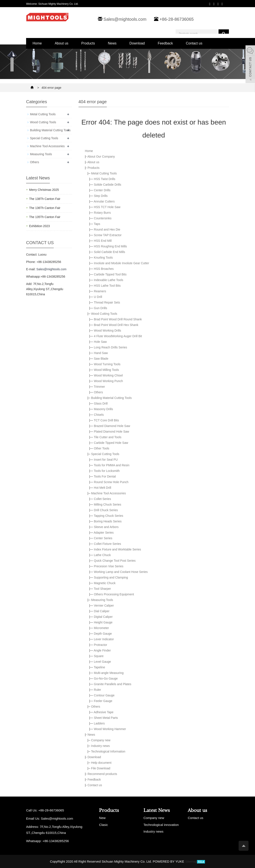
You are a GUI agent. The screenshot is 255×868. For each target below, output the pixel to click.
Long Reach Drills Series (110, 347)
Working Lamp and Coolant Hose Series (121, 572)
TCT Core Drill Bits (106, 420)
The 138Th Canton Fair (45, 199)
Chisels (99, 415)
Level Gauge (102, 662)
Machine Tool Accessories (108, 493)
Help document (101, 763)
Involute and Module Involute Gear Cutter (121, 263)
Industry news (100, 746)
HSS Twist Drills (105, 179)
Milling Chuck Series (108, 504)
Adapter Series (104, 533)
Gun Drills (100, 308)
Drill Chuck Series (106, 510)
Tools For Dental (105, 476)
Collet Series (102, 499)
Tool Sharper (102, 589)
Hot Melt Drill (102, 488)
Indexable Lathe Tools (109, 280)
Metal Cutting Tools (104, 173)
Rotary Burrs (102, 213)
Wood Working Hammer (110, 729)
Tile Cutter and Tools (108, 437)
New (102, 818)
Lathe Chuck (102, 555)
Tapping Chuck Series (109, 516)
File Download (101, 768)
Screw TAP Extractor (108, 235)
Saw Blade (101, 359)
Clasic (103, 825)
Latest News (157, 810)
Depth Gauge (103, 634)
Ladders (99, 723)
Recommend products (102, 774)
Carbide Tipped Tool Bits (110, 274)
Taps (97, 224)
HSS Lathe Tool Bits (107, 286)
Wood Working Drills (107, 330)
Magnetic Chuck (105, 583)
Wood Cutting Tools (104, 314)
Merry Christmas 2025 (44, 190)
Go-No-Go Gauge (106, 678)
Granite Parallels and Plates (113, 684)
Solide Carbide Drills (108, 185)
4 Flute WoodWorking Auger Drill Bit (118, 336)
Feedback (165, 43)
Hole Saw (100, 342)
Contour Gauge (104, 695)
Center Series (103, 538)
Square (99, 656)
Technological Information (108, 751)
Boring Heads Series (108, 521)
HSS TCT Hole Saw (107, 207)
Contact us (194, 43)
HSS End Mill (103, 241)
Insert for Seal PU (106, 460)
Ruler (97, 690)
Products (88, 43)
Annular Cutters (104, 201)
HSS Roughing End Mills (110, 246)
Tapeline (99, 667)
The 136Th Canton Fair (45, 208)
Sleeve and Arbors (106, 527)
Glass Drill (101, 403)
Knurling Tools (103, 258)
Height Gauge (103, 622)
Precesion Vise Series (109, 566)
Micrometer (101, 628)
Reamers (100, 291)
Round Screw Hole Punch (111, 482)
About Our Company (101, 157)
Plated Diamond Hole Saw (111, 432)
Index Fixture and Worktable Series (117, 549)
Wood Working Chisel (108, 375)
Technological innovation (161, 825)
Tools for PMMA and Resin (112, 465)
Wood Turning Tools (107, 364)
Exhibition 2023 (39, 226)
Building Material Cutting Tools (111, 398)
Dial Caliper (102, 611)
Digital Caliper (103, 617)
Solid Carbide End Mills (109, 252)
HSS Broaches (104, 269)
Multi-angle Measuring (109, 673)
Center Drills (102, 190)
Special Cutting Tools (105, 454)
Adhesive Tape (104, 712)
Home (37, 43)
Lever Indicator (104, 639)
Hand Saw (101, 353)
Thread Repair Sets (107, 302)
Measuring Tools (102, 600)
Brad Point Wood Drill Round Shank (118, 319)
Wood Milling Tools (106, 370)
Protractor (100, 645)
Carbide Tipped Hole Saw (111, 443)
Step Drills (101, 196)
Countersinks (103, 218)
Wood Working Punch (108, 381)
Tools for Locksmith (107, 471)
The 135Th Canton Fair (45, 217)
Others (98, 392)
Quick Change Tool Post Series (115, 561)
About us (62, 43)
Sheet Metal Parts (106, 718)
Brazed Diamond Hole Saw (112, 426)
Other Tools (102, 448)
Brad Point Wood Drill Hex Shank (116, 325)
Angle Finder (102, 650)
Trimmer (99, 387)
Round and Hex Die (107, 229)
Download (137, 43)
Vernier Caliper (104, 606)
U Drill (98, 297)
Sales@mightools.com (125, 19)
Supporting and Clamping (111, 577)
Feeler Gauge (103, 701)
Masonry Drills (103, 409)
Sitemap (191, 861)
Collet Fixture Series (107, 544)
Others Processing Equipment (114, 594)
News (112, 43)
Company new (101, 740)
